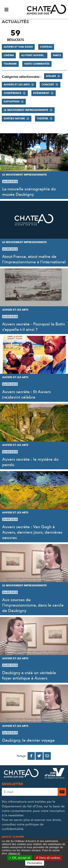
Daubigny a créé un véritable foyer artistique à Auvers (29, 676)
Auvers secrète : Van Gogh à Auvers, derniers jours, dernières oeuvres (32, 532)
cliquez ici (14, 853)
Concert (48, 85)
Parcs (57, 55)
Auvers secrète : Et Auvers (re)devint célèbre (26, 395)
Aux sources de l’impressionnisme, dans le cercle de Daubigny (33, 605)
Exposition (12, 102)
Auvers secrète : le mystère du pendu (30, 462)
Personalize (35, 863)
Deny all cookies (48, 858)
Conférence (13, 93)
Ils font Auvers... (33, 55)
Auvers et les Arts (17, 85)
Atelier (51, 76)
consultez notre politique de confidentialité (23, 827)
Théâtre (43, 119)
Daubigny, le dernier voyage (28, 740)
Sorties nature (14, 119)
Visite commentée (37, 64)
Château (46, 47)
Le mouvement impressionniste (26, 110)
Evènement (41, 93)
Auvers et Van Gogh (18, 47)
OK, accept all (20, 858)
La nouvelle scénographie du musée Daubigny (29, 192)
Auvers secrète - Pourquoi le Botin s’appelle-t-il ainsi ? (34, 327)
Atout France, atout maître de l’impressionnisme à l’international (34, 259)
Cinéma (9, 55)
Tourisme (10, 64)
